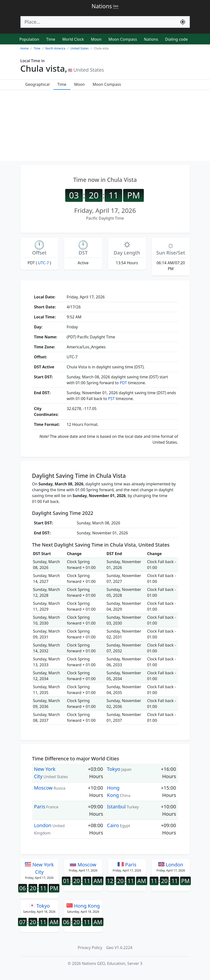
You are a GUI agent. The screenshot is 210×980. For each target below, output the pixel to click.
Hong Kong (83, 906)
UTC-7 (43, 263)
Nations (151, 39)
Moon (96, 39)
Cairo (113, 825)
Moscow (43, 788)
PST (111, 399)
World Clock (73, 39)
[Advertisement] (105, 127)
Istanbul (116, 807)
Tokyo (114, 769)
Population (29, 39)
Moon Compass (123, 39)
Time (51, 39)
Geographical (37, 84)
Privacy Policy (90, 948)
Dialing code (176, 39)
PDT (123, 383)
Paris (40, 807)
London (43, 825)
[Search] (98, 22)
